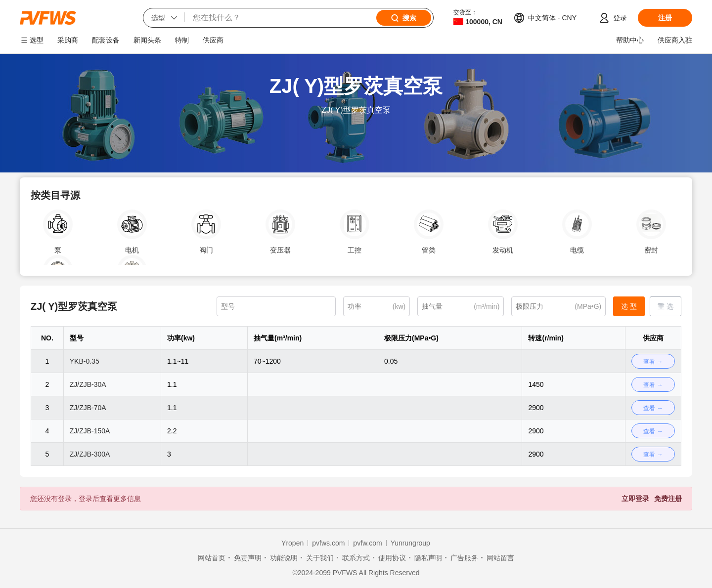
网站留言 (500, 558)
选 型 (629, 306)
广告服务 (464, 558)
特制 (182, 40)
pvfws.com (328, 543)
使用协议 (392, 558)
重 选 (666, 306)
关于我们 (320, 558)
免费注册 (668, 499)
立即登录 (635, 499)
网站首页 (212, 558)
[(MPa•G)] (558, 306)
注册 (665, 18)
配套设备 (106, 40)
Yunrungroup (410, 543)
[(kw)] (377, 306)
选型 (37, 40)
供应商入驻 (675, 40)
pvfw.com (367, 543)
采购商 (68, 40)
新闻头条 (147, 40)
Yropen (292, 543)
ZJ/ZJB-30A (88, 384)
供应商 (213, 40)
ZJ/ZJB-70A (88, 408)
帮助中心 (630, 40)
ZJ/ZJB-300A (90, 454)
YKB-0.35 (85, 361)
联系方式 (356, 558)
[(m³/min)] (461, 306)
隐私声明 (428, 558)
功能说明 (284, 558)
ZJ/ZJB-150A (90, 431)
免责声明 (248, 558)
